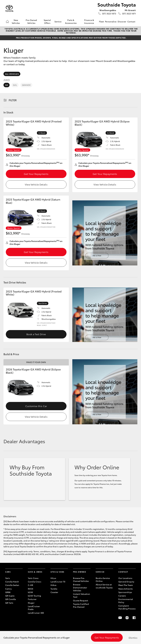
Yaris (8, 578)
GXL (15, 85)
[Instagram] (127, 618)
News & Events (126, 589)
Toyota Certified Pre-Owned (81, 605)
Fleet (102, 21)
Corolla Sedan (12, 585)
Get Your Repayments (36, 174)
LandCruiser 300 (36, 613)
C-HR (31, 585)
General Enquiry (126, 582)
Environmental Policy (126, 601)
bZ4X (30, 592)
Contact (131, 21)
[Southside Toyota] (9, 8)
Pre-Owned (80, 572)
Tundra (54, 589)
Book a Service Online (103, 580)
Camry (8, 589)
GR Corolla (11, 599)
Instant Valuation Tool (81, 595)
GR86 (8, 592)
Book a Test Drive (36, 334)
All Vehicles (12, 74)
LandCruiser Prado (34, 608)
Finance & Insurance (89, 21)
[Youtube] (120, 618)
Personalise (111, 21)
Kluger (31, 603)
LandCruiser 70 (58, 582)
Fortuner (32, 599)
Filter (13, 100)
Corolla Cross (35, 582)
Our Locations (125, 578)
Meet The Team (126, 585)
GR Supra (10, 596)
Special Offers (47, 21)
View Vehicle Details (36, 184)
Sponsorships (125, 592)
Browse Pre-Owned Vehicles (81, 580)
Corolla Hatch (12, 582)
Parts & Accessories (71, 21)
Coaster (54, 592)
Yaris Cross (33, 578)
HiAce (54, 585)
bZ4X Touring (34, 596)
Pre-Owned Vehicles (31, 21)
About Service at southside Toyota (104, 586)
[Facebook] (134, 618)
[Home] (7, 21)
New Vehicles (16, 21)
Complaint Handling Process (127, 607)
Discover (122, 21)
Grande (26, 85)
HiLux (53, 578)
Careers (122, 596)
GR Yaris (9, 603)
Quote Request (81, 600)
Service (58, 21)
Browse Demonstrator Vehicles (80, 587)
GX (7, 85)
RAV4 (31, 589)
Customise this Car (36, 406)
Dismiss (133, 638)
